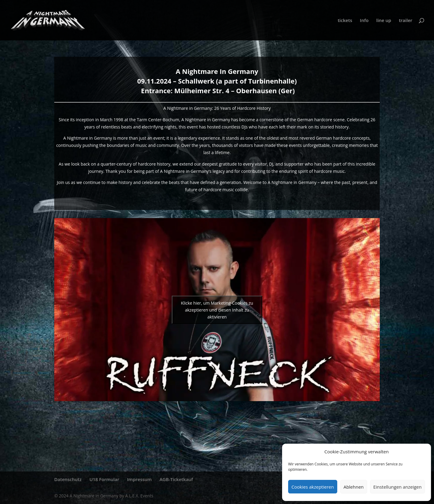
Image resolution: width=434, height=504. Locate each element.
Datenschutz (68, 479)
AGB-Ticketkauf (176, 479)
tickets (345, 21)
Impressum (140, 479)
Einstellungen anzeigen (398, 487)
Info (364, 21)
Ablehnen (354, 487)
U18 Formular (104, 479)
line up (384, 21)
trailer (406, 21)
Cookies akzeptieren (313, 487)
